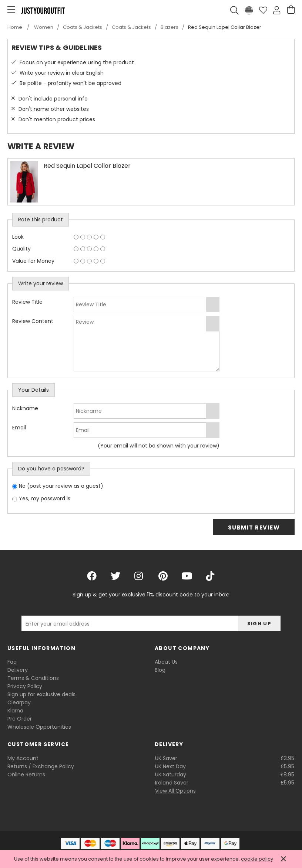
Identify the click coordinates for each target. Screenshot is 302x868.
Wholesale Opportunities (39, 727)
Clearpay (19, 702)
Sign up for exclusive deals (41, 694)
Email (19, 428)
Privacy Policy (25, 686)
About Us (166, 662)
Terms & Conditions (33, 678)
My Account (23, 758)
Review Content (33, 321)
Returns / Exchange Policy (41, 766)
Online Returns (26, 775)
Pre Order (20, 719)
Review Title (27, 302)
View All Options (175, 791)
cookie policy (257, 859)
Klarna (15, 711)
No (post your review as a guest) (61, 486)
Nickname (25, 408)
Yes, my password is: (45, 498)
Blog (160, 670)
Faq (12, 662)
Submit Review (254, 527)
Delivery (18, 670)
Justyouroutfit (43, 10)
